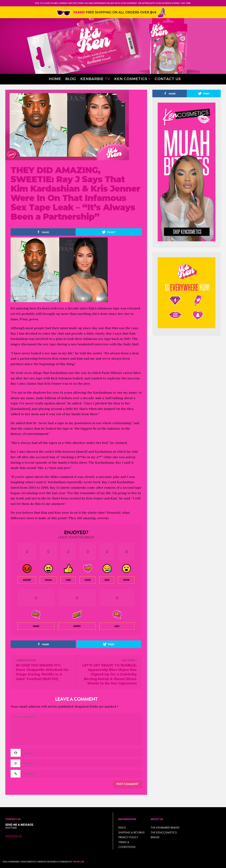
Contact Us (168, 79)
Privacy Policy (128, 837)
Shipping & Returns (131, 832)
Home (55, 79)
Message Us (14, 836)
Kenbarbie (95, 79)
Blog (71, 79)
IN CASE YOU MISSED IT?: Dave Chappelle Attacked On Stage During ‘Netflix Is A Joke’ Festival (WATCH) (42, 672)
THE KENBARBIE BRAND (165, 828)
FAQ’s (122, 828)
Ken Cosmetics (131, 79)
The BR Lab (78, 862)
